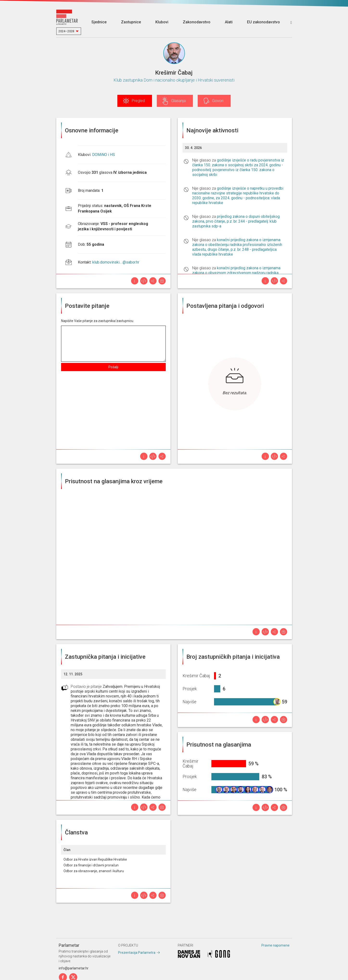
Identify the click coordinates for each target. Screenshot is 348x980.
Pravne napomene (275, 945)
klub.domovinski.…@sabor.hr (116, 262)
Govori (218, 101)
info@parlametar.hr (74, 968)
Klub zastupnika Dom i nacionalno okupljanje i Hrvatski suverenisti (174, 80)
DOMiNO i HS (104, 155)
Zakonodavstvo (197, 22)
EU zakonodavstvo (263, 22)
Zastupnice (131, 22)
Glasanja (178, 101)
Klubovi (162, 22)
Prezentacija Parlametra (137, 953)
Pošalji (113, 367)
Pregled (138, 101)
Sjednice (99, 22)
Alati (229, 22)
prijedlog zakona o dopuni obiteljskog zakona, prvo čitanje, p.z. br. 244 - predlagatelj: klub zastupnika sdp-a (236, 221)
